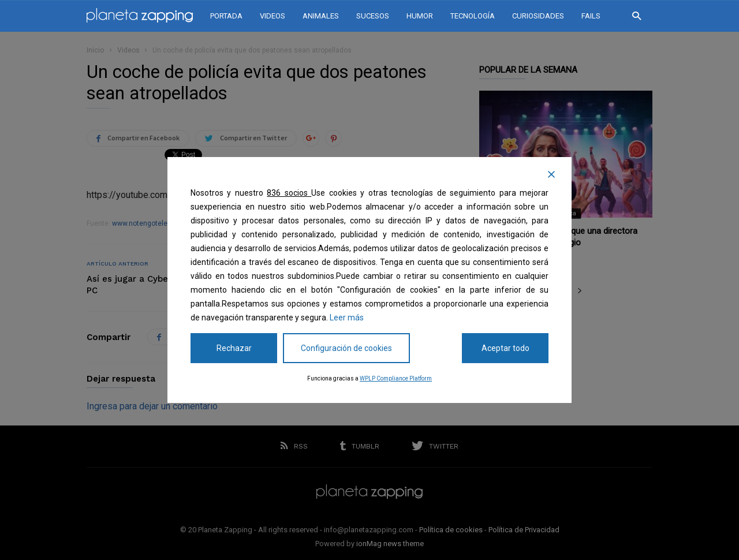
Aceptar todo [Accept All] (505, 348)
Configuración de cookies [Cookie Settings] (346, 348)
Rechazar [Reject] (234, 348)
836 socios (289, 193)
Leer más (347, 318)
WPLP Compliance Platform (396, 378)
